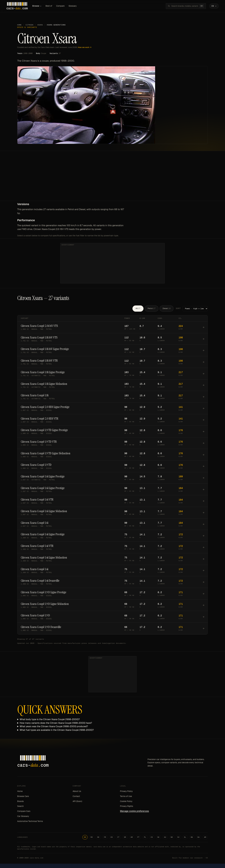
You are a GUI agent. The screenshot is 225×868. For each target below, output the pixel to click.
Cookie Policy (126, 802)
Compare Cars (24, 812)
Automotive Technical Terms (30, 821)
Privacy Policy (126, 791)
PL (145, 837)
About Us (77, 791)
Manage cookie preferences (134, 812)
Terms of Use (126, 797)
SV (178, 837)
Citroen (30, 25)
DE (98, 837)
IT (118, 837)
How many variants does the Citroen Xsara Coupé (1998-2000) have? (56, 723)
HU (165, 837)
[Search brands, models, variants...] (183, 6)
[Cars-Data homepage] (19, 6)
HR (132, 837)
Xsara (40, 25)
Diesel (167, 309)
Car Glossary (23, 816)
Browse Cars (23, 797)
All (138, 309)
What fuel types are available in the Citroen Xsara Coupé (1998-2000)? (57, 730)
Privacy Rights (126, 807)
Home (19, 25)
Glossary (74, 6)
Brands (20, 802)
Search (20, 807)
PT (138, 837)
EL (185, 837)
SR (125, 837)
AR (205, 837)
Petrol (152, 309)
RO (92, 837)
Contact (76, 797)
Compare (62, 6)
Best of (51, 6)
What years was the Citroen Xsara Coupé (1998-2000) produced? (54, 727)
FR (105, 837)
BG (192, 837)
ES (112, 837)
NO (172, 837)
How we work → (85, 48)
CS (152, 837)
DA (199, 837)
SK (158, 837)
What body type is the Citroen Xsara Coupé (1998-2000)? (50, 720)
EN (85, 837)
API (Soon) (77, 802)
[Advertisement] (113, 180)
